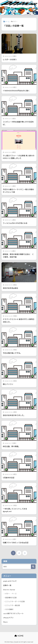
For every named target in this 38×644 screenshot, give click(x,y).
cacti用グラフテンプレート (13, 613)
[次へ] (25, 553)
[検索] (33, 567)
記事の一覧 (7, 585)
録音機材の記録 (11, 598)
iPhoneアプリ (8, 618)
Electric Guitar (9, 590)
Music (6, 622)
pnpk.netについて (10, 581)
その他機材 (9, 609)
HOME (19, 636)
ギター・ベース (11, 594)
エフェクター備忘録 (12, 605)
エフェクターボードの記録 (15, 601)
